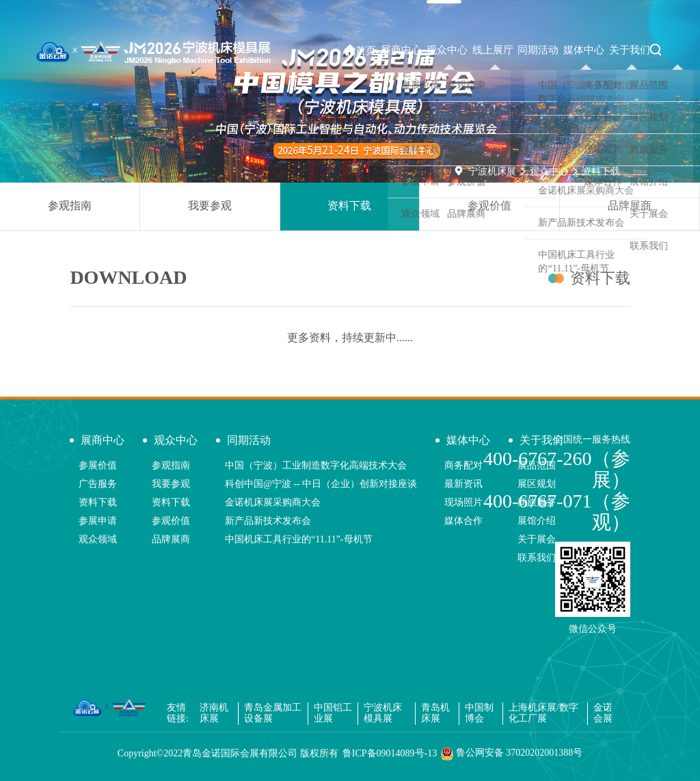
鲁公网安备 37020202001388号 (512, 754)
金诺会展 (603, 713)
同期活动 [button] (538, 50)
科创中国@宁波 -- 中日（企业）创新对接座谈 (321, 484)
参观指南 (70, 206)
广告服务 (98, 484)
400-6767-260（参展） (557, 469)
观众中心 (549, 171)
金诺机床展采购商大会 (273, 502)
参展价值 (98, 465)
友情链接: (178, 713)
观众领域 (98, 539)
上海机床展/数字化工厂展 (543, 713)
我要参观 (210, 206)
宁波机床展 (492, 171)
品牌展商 (630, 206)
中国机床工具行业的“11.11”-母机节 (299, 539)
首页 (360, 50)
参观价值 (489, 206)
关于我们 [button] (630, 50)
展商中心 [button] (401, 50)
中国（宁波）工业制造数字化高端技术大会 (316, 465)
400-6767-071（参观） (557, 512)
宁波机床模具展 (383, 713)
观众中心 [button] (447, 50)
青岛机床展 (435, 713)
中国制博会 (479, 713)
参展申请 (98, 521)
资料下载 (601, 171)
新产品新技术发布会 (268, 521)
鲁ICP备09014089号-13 (390, 753)
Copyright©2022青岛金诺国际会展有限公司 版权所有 (228, 753)
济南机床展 (214, 713)
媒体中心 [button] (584, 50)
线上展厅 (493, 50)
